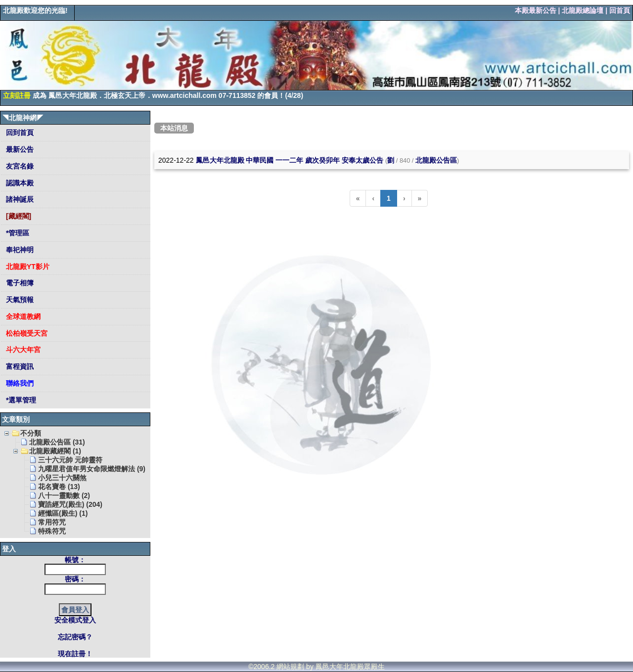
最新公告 (19, 149)
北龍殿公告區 (436, 160)
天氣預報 (19, 300)
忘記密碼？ (75, 637)
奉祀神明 (19, 250)
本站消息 (174, 128)
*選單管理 (20, 400)
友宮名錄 (19, 166)
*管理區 (17, 233)
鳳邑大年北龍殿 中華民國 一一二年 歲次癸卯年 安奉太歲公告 (290, 160)
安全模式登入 (75, 620)
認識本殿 (19, 183)
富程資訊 (19, 366)
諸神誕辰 (19, 199)
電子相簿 (19, 283)
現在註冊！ (75, 654)
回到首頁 (19, 133)
